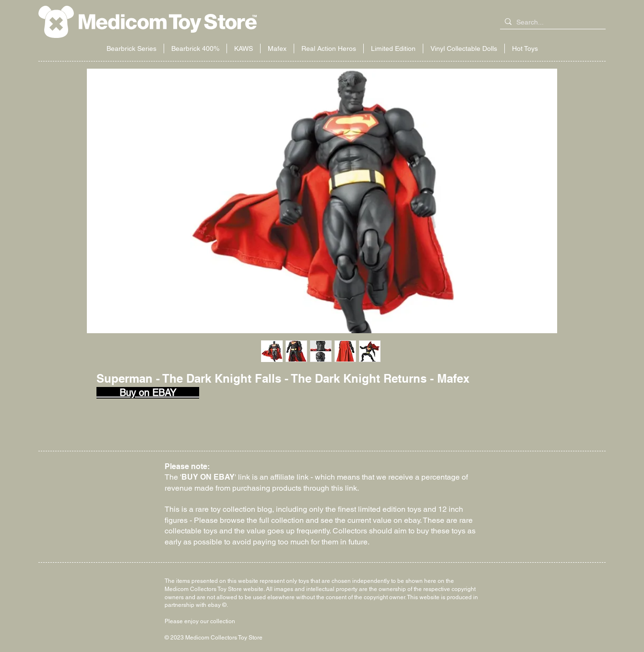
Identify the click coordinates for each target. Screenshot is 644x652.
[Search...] (551, 23)
